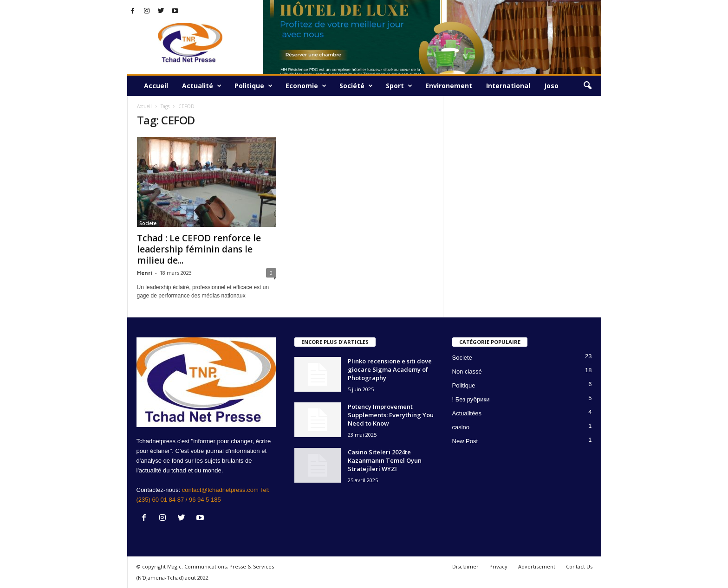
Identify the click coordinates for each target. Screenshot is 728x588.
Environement (449, 86)
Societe (148, 223)
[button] (587, 86)
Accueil (156, 86)
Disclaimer (465, 566)
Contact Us (579, 566)
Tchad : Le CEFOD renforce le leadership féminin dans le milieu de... (199, 249)
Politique (253, 86)
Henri (145, 273)
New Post (465, 441)
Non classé (467, 372)
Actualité (202, 86)
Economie (306, 86)
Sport (399, 86)
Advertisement (537, 566)
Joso (551, 86)
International (508, 86)
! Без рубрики (471, 399)
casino (461, 427)
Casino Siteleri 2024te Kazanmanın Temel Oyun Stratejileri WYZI (385, 460)
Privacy (498, 566)
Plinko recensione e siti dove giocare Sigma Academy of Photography (390, 369)
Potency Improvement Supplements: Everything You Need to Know (391, 415)
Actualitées (467, 413)
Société (356, 86)
